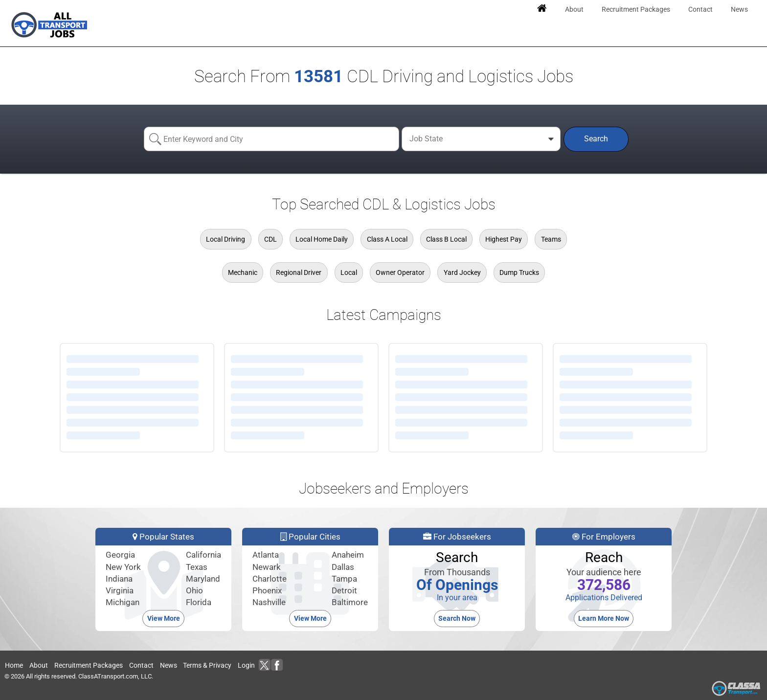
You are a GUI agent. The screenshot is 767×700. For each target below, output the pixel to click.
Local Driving (226, 239)
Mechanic (243, 272)
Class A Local (387, 239)
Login (246, 665)
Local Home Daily (322, 239)
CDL (271, 239)
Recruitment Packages (89, 665)
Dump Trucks (519, 272)
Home (14, 665)
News (169, 665)
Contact (141, 665)
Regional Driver (299, 272)
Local (349, 272)
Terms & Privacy (207, 665)
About (39, 665)
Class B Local (446, 239)
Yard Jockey (462, 272)
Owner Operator (400, 272)
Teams (551, 239)
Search (596, 139)
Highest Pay (504, 239)
